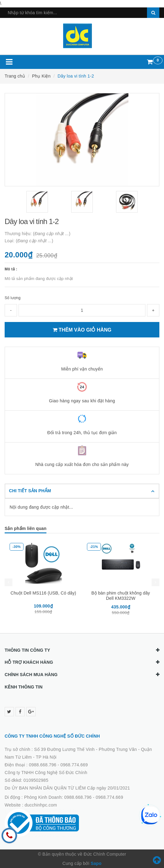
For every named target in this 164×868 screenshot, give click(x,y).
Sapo (96, 863)
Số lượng (13, 298)
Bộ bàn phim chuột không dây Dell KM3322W (121, 596)
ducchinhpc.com (41, 805)
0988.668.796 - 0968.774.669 (58, 765)
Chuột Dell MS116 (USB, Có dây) (43, 593)
